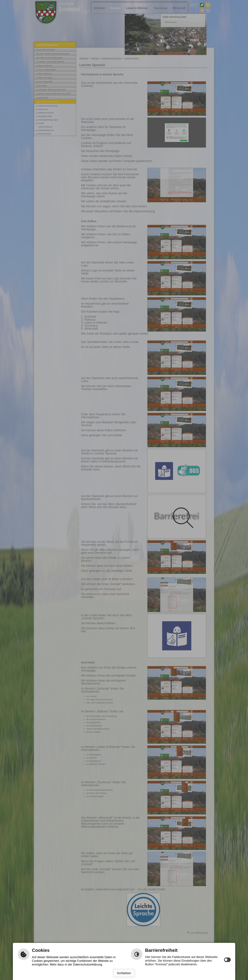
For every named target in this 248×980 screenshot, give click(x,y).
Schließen (124, 973)
